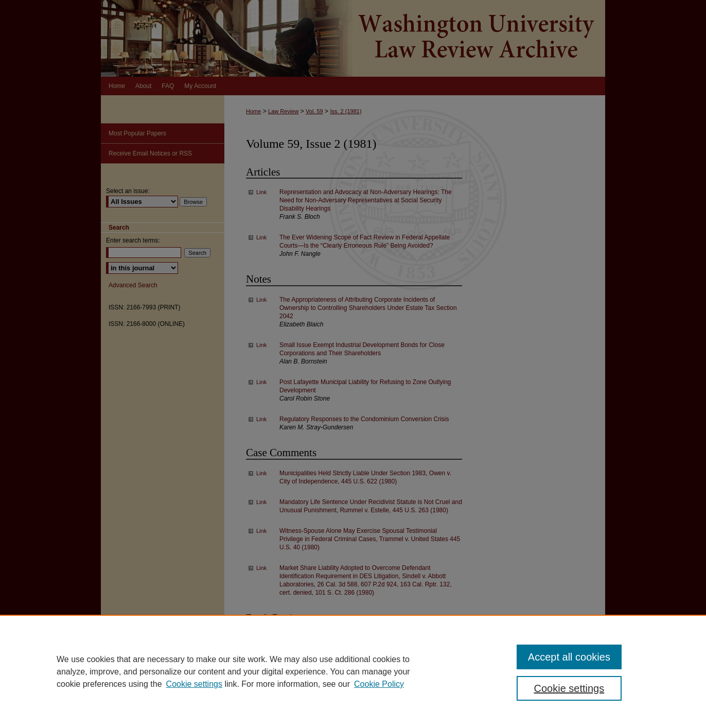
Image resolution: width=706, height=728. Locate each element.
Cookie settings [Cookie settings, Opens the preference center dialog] (569, 688)
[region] (353, 671)
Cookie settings (194, 684)
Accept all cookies (569, 657)
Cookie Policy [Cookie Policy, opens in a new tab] (379, 684)
